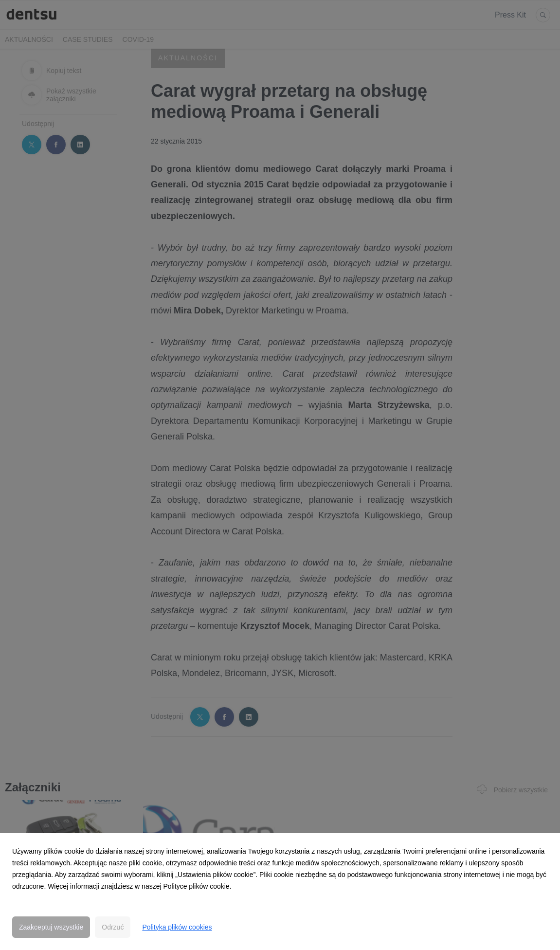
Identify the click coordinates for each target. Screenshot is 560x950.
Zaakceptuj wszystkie (51, 927)
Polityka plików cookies (177, 927)
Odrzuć (113, 927)
